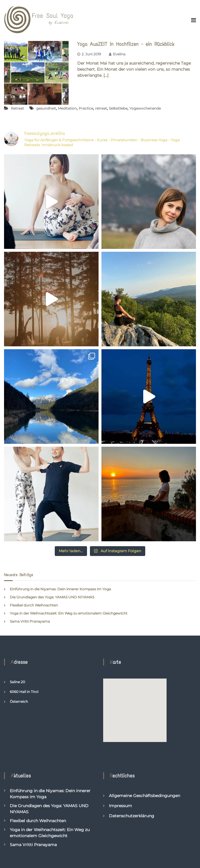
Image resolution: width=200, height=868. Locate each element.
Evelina (119, 54)
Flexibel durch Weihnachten (34, 605)
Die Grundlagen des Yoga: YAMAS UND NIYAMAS (52, 597)
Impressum (120, 806)
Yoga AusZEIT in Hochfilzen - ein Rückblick (126, 44)
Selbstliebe (118, 108)
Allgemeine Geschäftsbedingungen (145, 796)
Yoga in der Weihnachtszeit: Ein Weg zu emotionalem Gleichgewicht (69, 613)
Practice (86, 108)
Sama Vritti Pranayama (30, 621)
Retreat (17, 108)
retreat (101, 108)
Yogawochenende (145, 108)
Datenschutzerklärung (132, 816)
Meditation (67, 108)
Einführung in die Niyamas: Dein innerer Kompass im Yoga (60, 589)
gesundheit (46, 108)
